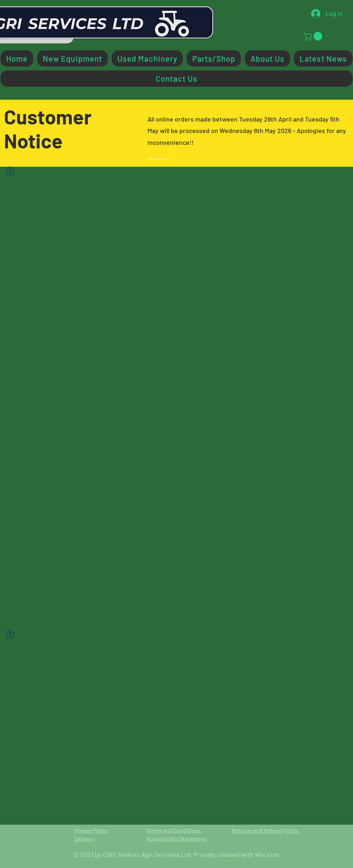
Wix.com (267, 854)
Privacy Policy (91, 830)
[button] (314, 36)
